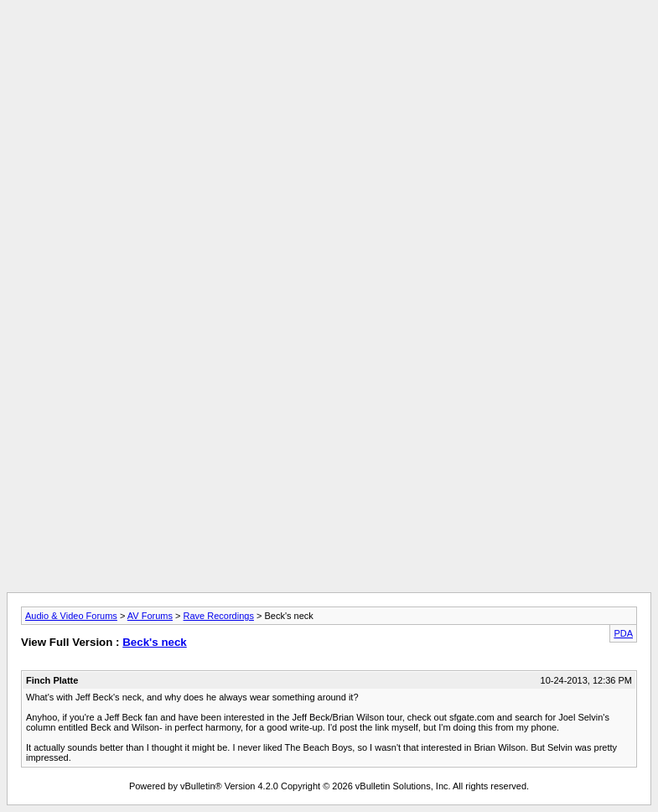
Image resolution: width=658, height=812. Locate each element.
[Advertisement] (329, 44)
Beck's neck (155, 642)
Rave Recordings (219, 616)
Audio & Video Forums (71, 616)
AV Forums (150, 616)
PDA (623, 633)
